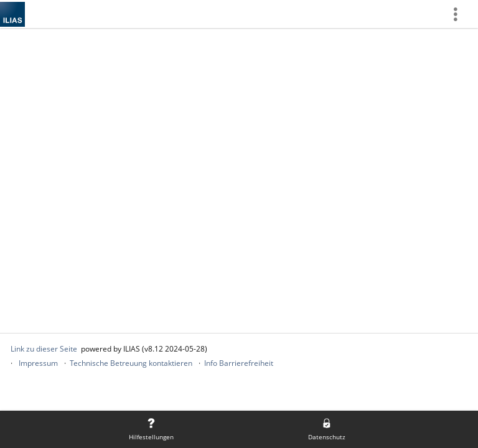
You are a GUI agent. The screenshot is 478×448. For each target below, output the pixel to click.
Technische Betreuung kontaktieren (131, 363)
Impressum (38, 363)
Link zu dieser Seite (44, 349)
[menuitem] (460, 14)
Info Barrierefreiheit (239, 363)
